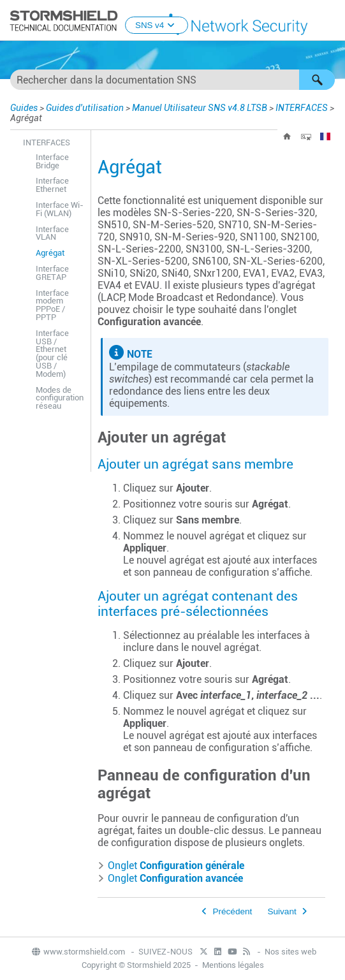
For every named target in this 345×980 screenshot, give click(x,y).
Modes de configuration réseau (60, 398)
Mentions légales (233, 965)
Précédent (232, 911)
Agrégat (50, 253)
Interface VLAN (52, 233)
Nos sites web (290, 952)
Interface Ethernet (52, 185)
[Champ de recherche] (172, 80)
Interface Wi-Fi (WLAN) (60, 209)
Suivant (282, 911)
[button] (317, 80)
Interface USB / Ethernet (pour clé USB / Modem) (52, 354)
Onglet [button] (171, 866)
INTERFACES (302, 108)
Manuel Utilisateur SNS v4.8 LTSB (200, 108)
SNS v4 (157, 25)
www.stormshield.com (78, 952)
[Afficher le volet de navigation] (330, 21)
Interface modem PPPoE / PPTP (52, 305)
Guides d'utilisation (85, 108)
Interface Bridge (52, 161)
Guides (24, 108)
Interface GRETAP (52, 273)
